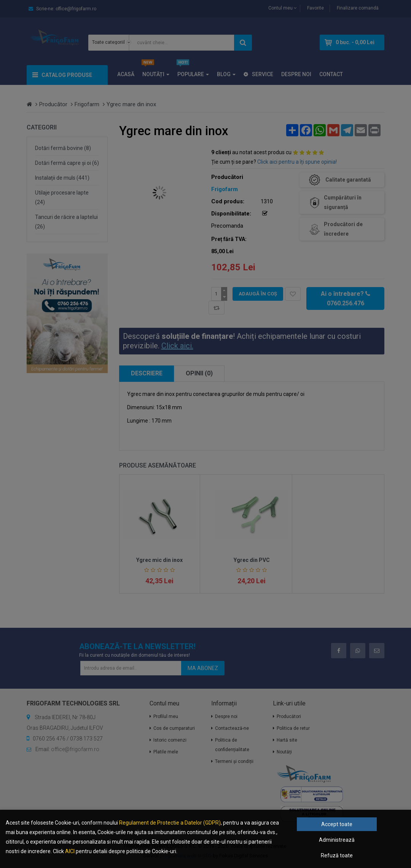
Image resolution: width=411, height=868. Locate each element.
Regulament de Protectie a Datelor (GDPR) (170, 823)
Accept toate (337, 824)
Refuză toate (337, 855)
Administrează (337, 840)
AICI (70, 851)
